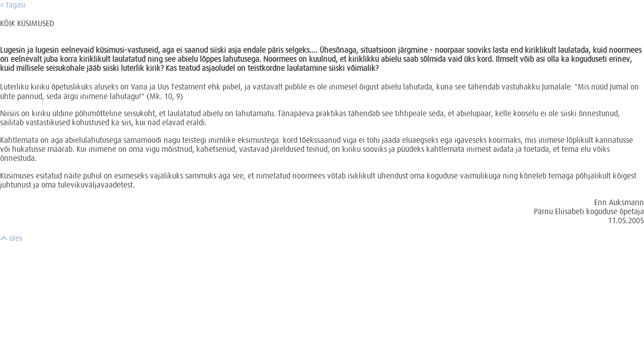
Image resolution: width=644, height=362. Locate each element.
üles (11, 238)
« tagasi (13, 5)
